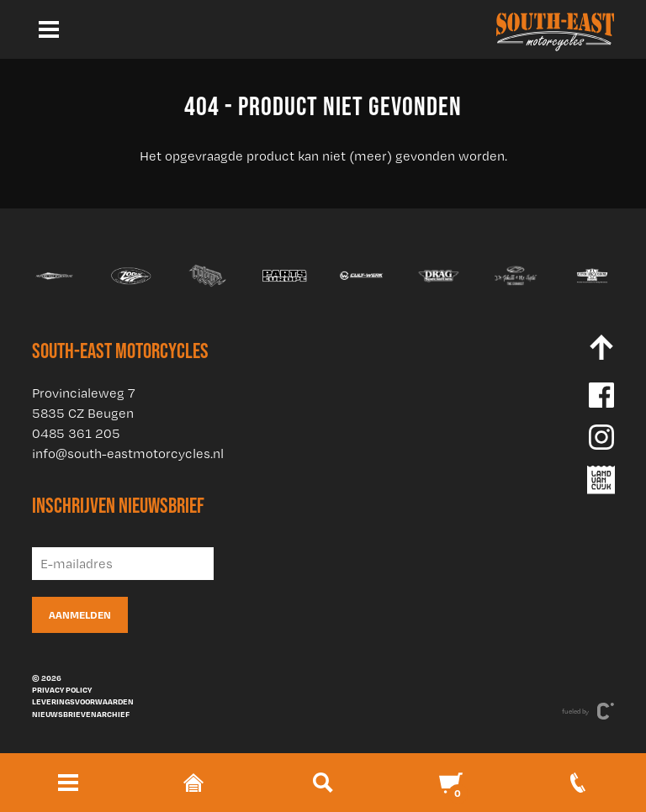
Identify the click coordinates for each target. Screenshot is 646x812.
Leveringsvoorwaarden (83, 701)
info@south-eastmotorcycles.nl (128, 453)
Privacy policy (62, 689)
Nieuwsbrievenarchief (81, 714)
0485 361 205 (76, 433)
